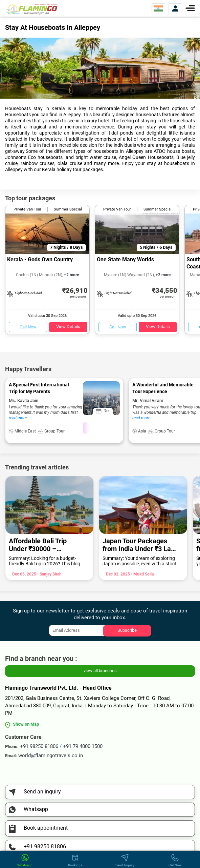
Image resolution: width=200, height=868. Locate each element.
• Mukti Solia (142, 574)
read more (18, 418)
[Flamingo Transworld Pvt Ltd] (32, 9)
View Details (68, 327)
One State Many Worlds (125, 259)
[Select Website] (158, 8)
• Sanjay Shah (49, 574)
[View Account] (175, 8)
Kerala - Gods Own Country (40, 259)
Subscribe (127, 630)
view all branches (100, 671)
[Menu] (190, 8)
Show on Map (26, 724)
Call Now (28, 327)
